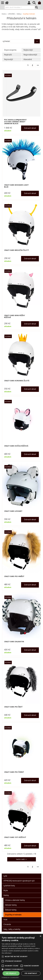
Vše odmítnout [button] (31, 973)
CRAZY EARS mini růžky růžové (15, 316)
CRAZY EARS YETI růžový (15, 837)
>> (38, 65)
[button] (21, 969)
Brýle (6, 890)
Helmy (6, 895)
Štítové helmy (11, 910)
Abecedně (28, 59)
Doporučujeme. (10, 50)
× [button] (40, 936)
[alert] (21, 957)
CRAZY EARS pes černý (14, 772)
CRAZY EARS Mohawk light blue (16, 186)
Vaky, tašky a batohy (12, 929)
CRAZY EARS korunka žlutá (17, 381)
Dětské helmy (11, 905)
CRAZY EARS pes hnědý (14, 576)
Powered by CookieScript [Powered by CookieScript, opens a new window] (10, 978)
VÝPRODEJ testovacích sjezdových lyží (19, 881)
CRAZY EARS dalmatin (14, 642)
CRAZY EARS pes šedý (13, 707)
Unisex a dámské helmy (15, 900)
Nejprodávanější (30, 55)
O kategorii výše (9, 35)
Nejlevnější (28, 50)
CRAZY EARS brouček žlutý (16, 250)
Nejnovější (8, 59)
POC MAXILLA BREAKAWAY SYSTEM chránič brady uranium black (15, 122)
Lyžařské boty (9, 886)
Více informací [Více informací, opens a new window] (7, 953)
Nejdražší (8, 55)
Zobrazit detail (30, 128)
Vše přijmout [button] (11, 973)
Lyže (5, 876)
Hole (5, 920)
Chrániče (7, 924)
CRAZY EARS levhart (13, 511)
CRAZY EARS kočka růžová (16, 446)
